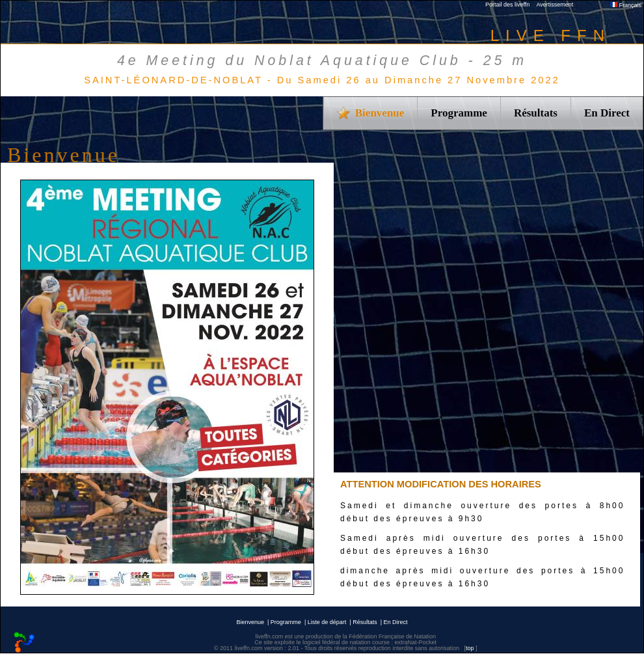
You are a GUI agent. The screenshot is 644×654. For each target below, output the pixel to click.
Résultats (536, 113)
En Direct (607, 113)
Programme (459, 113)
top (470, 648)
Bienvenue (250, 622)
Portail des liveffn (507, 5)
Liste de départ (327, 622)
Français (626, 5)
